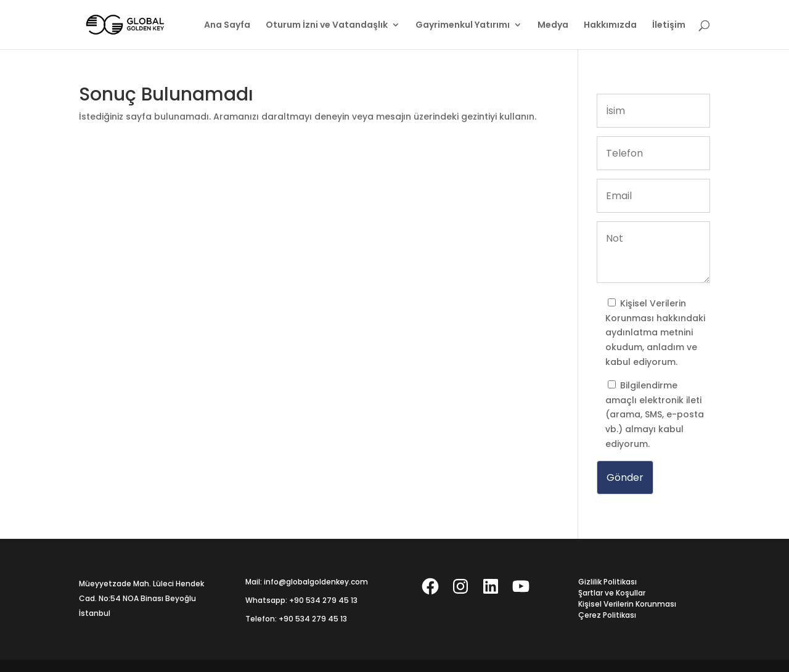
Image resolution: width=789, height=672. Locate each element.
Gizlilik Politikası (607, 582)
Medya (553, 26)
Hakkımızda (610, 26)
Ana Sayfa (227, 26)
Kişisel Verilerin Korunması (627, 604)
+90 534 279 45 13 (323, 600)
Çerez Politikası (607, 615)
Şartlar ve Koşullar (612, 593)
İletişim (669, 26)
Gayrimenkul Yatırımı (463, 26)
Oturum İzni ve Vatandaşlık (327, 26)
